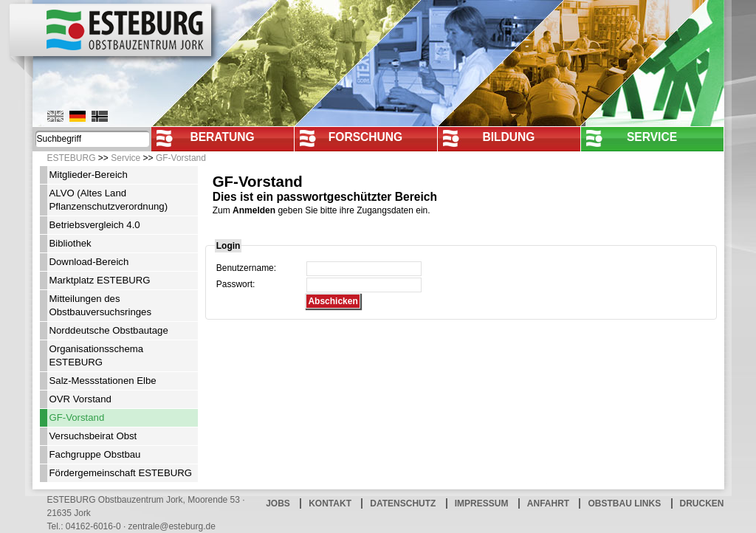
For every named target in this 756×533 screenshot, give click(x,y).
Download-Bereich (89, 262)
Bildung (508, 137)
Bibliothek (71, 243)
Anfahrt (548, 503)
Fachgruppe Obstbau (95, 454)
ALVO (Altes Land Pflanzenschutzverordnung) (109, 200)
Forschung (366, 137)
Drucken (702, 503)
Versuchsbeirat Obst (93, 436)
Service (652, 137)
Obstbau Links (624, 503)
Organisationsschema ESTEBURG (97, 355)
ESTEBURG (72, 158)
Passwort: (236, 284)
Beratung (222, 137)
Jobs (278, 503)
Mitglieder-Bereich (89, 175)
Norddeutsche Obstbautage (109, 330)
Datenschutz (403, 503)
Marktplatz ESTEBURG (100, 280)
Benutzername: (246, 268)
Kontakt (330, 503)
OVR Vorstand (80, 399)
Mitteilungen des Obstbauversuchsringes (101, 305)
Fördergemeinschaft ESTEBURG (121, 473)
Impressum (482, 503)
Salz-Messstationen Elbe (103, 381)
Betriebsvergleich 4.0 (95, 225)
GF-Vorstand (181, 158)
